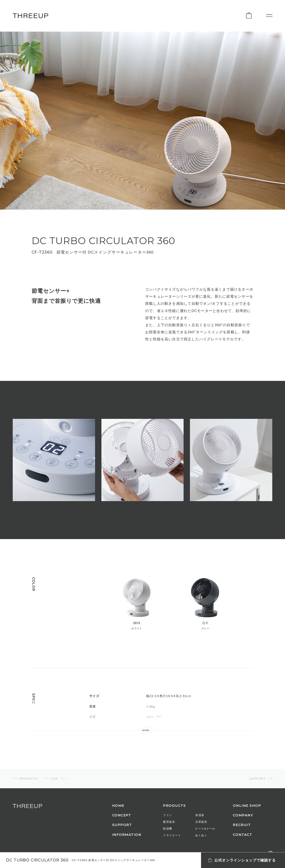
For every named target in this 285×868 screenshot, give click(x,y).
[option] (54, 460)
